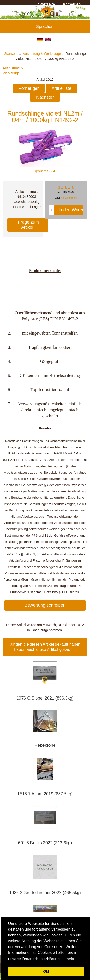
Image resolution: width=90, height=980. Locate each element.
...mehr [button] (68, 959)
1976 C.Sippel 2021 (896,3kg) (45, 698)
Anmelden (72, 4)
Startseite (46, 4)
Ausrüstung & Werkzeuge (42, 54)
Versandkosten (69, 198)
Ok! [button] (46, 971)
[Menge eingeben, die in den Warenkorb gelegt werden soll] (51, 210)
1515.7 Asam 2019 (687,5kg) (45, 794)
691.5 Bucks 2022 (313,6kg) (45, 843)
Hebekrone (45, 745)
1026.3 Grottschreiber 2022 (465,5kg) (45, 893)
